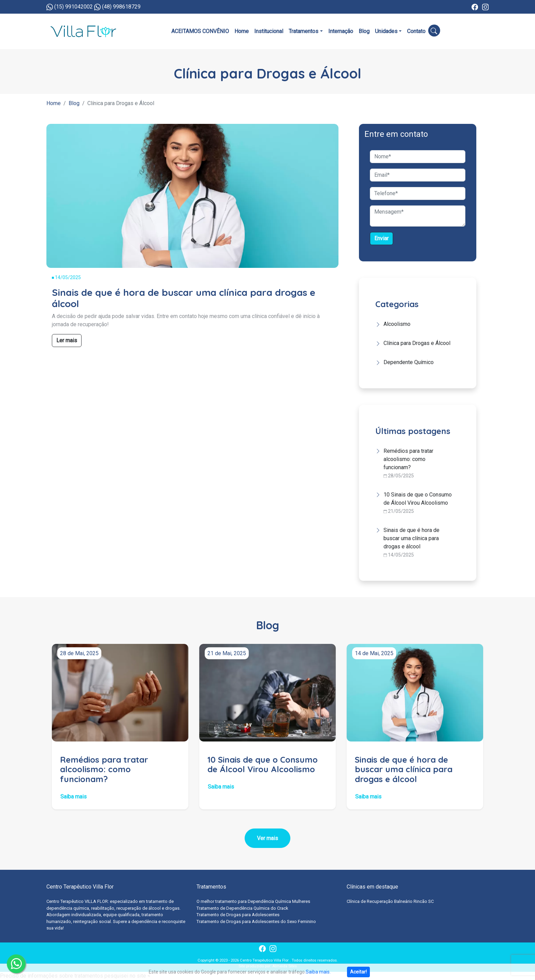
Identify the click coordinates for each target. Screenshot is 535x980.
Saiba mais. (318, 972)
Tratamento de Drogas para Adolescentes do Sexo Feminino (256, 921)
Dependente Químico (409, 362)
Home (242, 31)
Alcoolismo (397, 324)
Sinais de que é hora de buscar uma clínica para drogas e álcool (411, 538)
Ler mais (67, 340)
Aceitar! (358, 972)
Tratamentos (303, 31)
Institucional (269, 31)
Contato (416, 31)
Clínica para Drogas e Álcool (417, 343)
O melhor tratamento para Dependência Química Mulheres (253, 901)
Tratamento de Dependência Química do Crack (242, 908)
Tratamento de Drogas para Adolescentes (238, 915)
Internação (341, 31)
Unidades (386, 31)
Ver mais (267, 838)
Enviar (381, 238)
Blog (364, 31)
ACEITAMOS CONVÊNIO (200, 31)
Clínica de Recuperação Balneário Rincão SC (390, 901)
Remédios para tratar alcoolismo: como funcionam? (408, 459)
